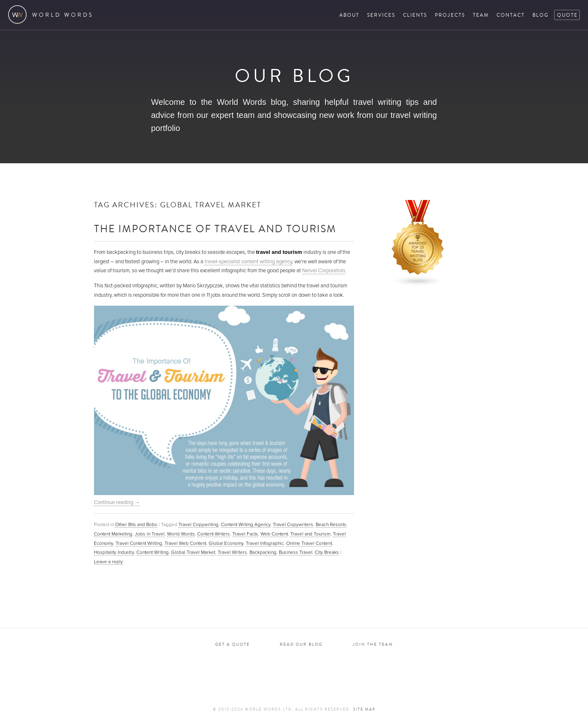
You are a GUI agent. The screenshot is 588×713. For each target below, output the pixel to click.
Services (381, 15)
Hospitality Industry (114, 552)
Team (481, 15)
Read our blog (301, 644)
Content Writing (153, 552)
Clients (415, 15)
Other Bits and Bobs (136, 524)
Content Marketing (113, 534)
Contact (511, 15)
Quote (567, 15)
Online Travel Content (309, 543)
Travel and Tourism (310, 534)
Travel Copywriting (198, 524)
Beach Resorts (331, 524)
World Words (52, 14)
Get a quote (233, 644)
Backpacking (263, 552)
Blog (541, 15)
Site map (364, 709)
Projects (450, 15)
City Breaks (327, 552)
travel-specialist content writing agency (248, 262)
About (349, 15)
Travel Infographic (265, 543)
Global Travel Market (193, 552)
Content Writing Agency (246, 524)
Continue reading (117, 502)
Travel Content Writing (139, 543)
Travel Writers (232, 552)
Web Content (274, 534)
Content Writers (214, 534)
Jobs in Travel (150, 534)
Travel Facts (245, 534)
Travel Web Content (185, 543)
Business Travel (296, 552)
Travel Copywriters (293, 524)
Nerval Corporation (324, 271)
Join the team (373, 644)
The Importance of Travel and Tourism (215, 228)
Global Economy (226, 543)
